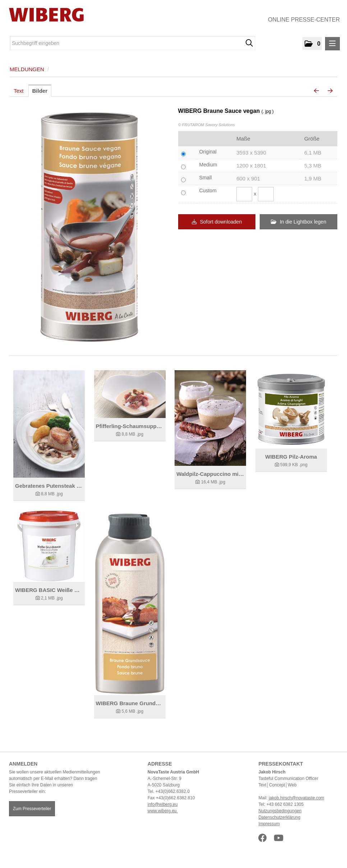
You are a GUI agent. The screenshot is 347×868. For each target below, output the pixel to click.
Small (206, 178)
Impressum (269, 824)
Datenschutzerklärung (279, 817)
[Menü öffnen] (332, 44)
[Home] (44, 15)
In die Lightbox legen (299, 222)
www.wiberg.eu (163, 811)
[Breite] (244, 194)
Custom (208, 190)
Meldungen (27, 69)
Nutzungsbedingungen (280, 811)
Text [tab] (19, 91)
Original (208, 152)
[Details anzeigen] (49, 424)
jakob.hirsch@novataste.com (296, 798)
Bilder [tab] (40, 91)
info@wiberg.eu (163, 804)
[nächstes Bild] (330, 91)
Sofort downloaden (217, 222)
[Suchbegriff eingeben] (133, 43)
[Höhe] (266, 194)
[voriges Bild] (316, 91)
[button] (312, 43)
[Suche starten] (249, 43)
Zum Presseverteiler (32, 809)
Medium (208, 165)
